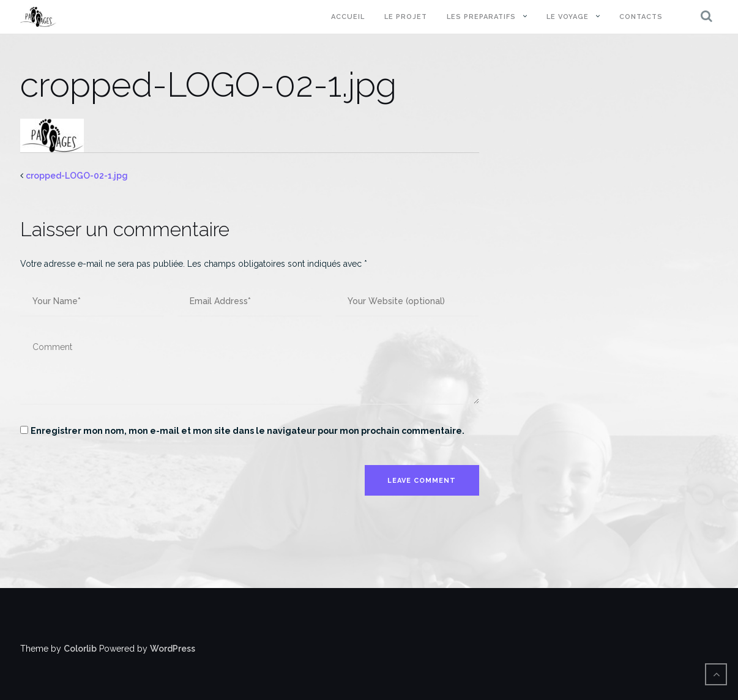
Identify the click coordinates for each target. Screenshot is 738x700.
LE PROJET (406, 17)
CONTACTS (641, 17)
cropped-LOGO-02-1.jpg (77, 176)
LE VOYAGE (568, 17)
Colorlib (80, 649)
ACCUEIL (348, 17)
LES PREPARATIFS (481, 17)
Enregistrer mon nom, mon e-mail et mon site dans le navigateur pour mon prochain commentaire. (248, 431)
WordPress (173, 649)
